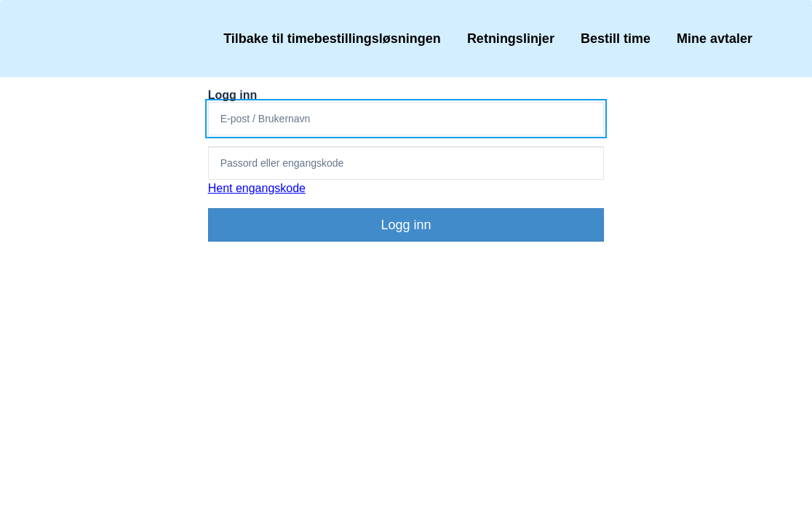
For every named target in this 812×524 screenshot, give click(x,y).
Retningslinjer (511, 39)
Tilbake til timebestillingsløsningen (332, 39)
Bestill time (616, 39)
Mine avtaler (715, 39)
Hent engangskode (257, 188)
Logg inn (406, 225)
